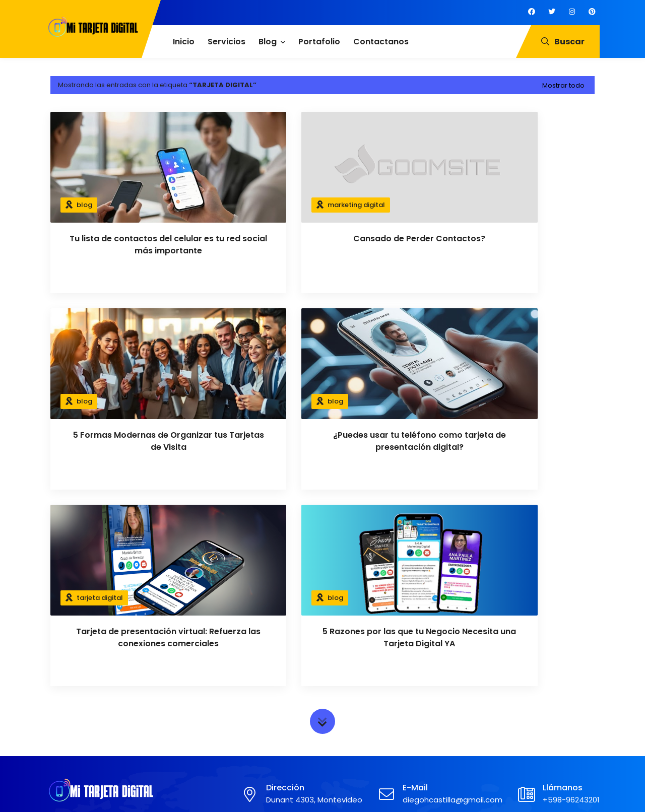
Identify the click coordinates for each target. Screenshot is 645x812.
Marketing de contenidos (374, 751)
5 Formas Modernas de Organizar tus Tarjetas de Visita (509, 245)
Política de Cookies (225, 701)
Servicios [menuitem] (227, 42)
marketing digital (292, 205)
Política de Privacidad (229, 684)
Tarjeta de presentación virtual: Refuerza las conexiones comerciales (322, 441)
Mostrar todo (563, 85)
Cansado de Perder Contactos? (322, 239)
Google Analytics (360, 701)
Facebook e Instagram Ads (377, 717)
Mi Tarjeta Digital (294, 793)
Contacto (209, 734)
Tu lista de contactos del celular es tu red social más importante (136, 245)
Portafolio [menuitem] (319, 42)
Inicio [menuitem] (184, 42)
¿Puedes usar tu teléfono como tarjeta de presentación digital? (136, 441)
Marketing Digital (359, 684)
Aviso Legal (211, 717)
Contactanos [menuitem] (381, 42)
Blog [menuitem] (268, 42)
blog (84, 205)
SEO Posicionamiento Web (376, 734)
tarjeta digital (286, 401)
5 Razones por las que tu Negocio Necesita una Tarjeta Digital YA (509, 441)
